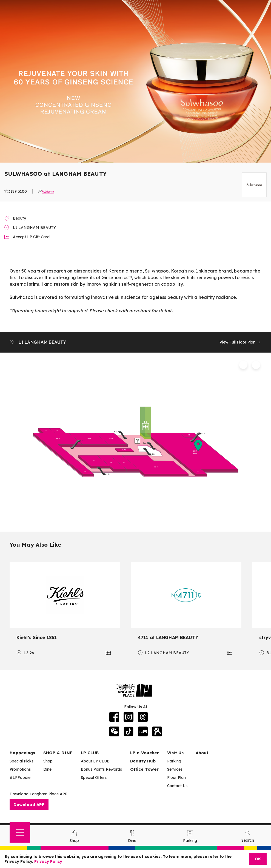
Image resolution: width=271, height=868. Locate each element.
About (202, 753)
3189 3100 (18, 191)
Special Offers (94, 778)
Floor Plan (176, 778)
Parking (174, 761)
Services (175, 769)
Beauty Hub (143, 761)
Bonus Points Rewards (101, 769)
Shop (48, 761)
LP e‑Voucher (145, 753)
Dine (47, 769)
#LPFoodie (20, 778)
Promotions (20, 769)
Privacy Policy (48, 861)
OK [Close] (258, 859)
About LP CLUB (95, 761)
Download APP (29, 805)
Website (48, 191)
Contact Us (177, 786)
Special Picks (22, 761)
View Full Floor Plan (240, 342)
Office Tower (144, 769)
